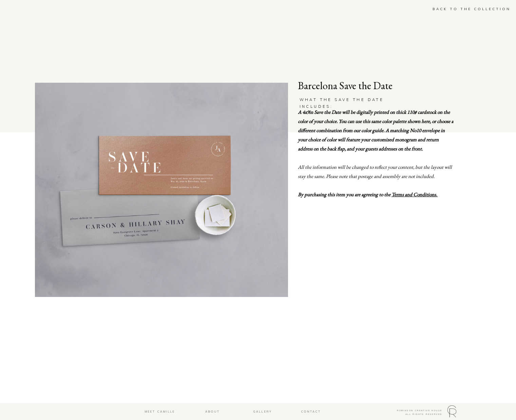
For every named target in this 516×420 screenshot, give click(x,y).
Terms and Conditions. (415, 194)
